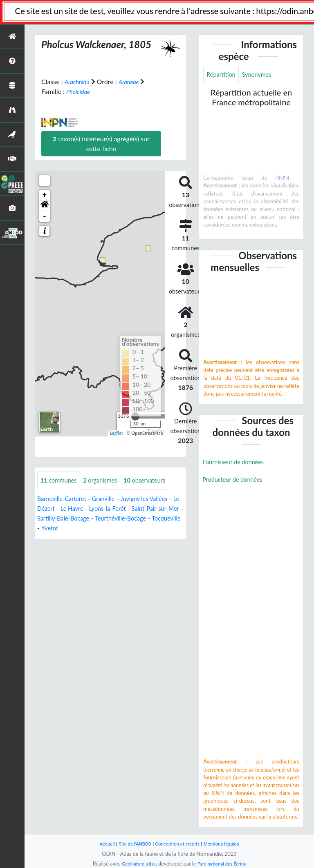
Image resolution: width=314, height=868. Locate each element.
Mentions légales (227, 844)
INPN (283, 179)
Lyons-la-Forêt (126, 509)
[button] (45, 206)
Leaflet (116, 433)
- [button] (45, 216)
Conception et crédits (178, 844)
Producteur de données (236, 482)
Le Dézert (55, 509)
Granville (110, 499)
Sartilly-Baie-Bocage (95, 519)
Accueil (101, 844)
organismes (106, 481)
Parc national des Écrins (224, 864)
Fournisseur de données (237, 464)
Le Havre (87, 509)
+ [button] (45, 195)
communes (61, 481)
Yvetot (111, 529)
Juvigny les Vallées (155, 499)
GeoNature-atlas (136, 864)
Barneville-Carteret (64, 499)
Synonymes (262, 75)
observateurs (155, 481)
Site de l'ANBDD (131, 844)
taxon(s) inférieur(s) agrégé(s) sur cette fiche (101, 144)
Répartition (222, 75)
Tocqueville (80, 529)
